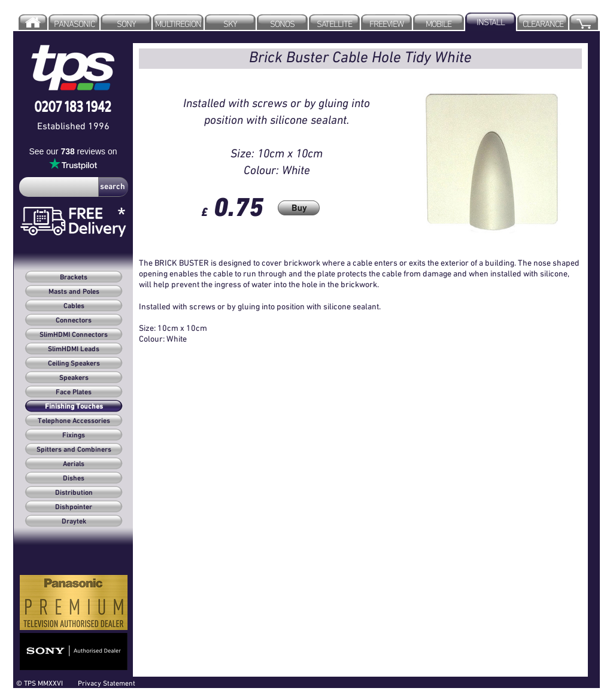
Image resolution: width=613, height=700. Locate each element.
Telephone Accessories (74, 421)
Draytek (74, 522)
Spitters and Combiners (74, 450)
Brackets (74, 278)
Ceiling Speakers (74, 364)
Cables (74, 306)
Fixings (74, 436)
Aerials (74, 464)
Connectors (74, 321)
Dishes (74, 479)
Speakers (74, 378)
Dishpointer (74, 507)
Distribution (74, 493)
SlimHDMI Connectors (74, 335)
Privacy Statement (107, 683)
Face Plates (74, 392)
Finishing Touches (74, 407)
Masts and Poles (74, 292)
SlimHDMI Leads (74, 349)
